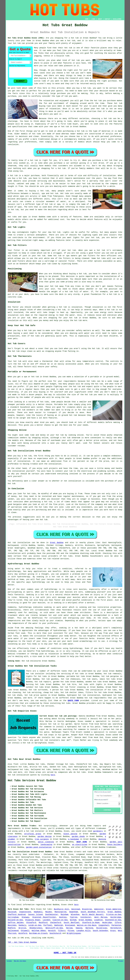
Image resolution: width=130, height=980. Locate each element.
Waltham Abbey (39, 931)
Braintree (87, 909)
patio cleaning (46, 842)
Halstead (76, 909)
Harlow (69, 928)
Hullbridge (116, 917)
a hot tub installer (34, 831)
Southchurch (55, 933)
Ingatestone (25, 912)
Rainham (64, 915)
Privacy (121, 961)
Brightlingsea (74, 933)
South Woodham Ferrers (93, 912)
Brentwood (70, 925)
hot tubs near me (61, 737)
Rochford (43, 923)
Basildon (12, 925)
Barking (89, 928)
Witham (73, 920)
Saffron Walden (16, 923)
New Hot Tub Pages (20, 961)
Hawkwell (38, 912)
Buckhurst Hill (61, 909)
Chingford (31, 923)
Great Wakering (114, 909)
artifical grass (33, 834)
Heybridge (107, 923)
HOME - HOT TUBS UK (65, 953)
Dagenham (74, 912)
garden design (45, 836)
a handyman (74, 839)
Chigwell (25, 931)
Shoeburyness (36, 928)
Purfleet (48, 925)
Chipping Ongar (33, 920)
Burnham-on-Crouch (38, 933)
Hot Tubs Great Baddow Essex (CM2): (26, 38)
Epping (79, 928)
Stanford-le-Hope (91, 923)
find (16, 764)
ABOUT (100, 19)
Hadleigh (59, 925)
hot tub (75, 38)
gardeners (98, 831)
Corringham (13, 917)
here (53, 775)
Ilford (118, 923)
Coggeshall (104, 925)
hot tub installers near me (54, 740)
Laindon (47, 920)
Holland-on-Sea (15, 920)
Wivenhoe (75, 915)
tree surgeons (42, 839)
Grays (113, 931)
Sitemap (9, 961)
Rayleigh (12, 912)
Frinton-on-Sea (114, 915)
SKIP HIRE (82, 842)
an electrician (80, 845)
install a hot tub (21, 743)
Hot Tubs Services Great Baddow (32, 781)
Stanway (25, 917)
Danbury (22, 925)
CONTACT (107, 19)
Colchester (86, 917)
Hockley (63, 917)
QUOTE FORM (73, 701)
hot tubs (37, 134)
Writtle (22, 928)
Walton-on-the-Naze (87, 925)
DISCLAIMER (117, 19)
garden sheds (78, 836)
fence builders (115, 845)
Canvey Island (35, 915)
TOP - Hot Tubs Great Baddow (22, 942)
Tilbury (62, 931)
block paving (70, 834)
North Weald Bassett (93, 915)
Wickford (23, 933)
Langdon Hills (83, 931)
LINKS (93, 19)
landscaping (46, 845)
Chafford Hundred (17, 915)
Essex (39, 909)
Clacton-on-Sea (60, 920)
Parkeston (116, 925)
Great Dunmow (85, 920)
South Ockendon (100, 931)
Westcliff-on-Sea (54, 928)
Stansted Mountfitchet (44, 917)
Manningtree (61, 912)
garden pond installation (39, 847)
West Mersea (101, 917)
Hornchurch (116, 928)
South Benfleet (72, 923)
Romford (12, 928)
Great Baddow (57, 543)
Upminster (99, 909)
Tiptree (74, 917)
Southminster (52, 915)
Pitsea (71, 931)
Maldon (49, 912)
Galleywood (13, 931)
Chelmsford (56, 923)
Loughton (98, 920)
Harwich (52, 931)
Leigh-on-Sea (35, 925)
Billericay (102, 928)
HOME (87, 19)
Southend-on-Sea (113, 920)
